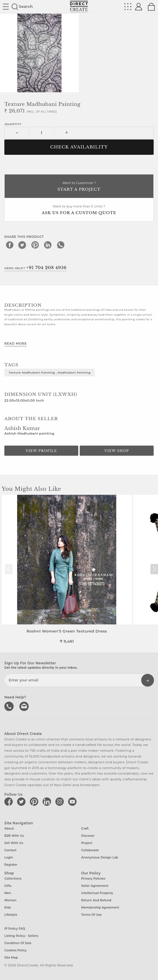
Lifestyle (11, 915)
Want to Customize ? (79, 187)
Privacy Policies (93, 879)
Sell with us (14, 843)
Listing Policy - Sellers (21, 936)
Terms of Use (91, 915)
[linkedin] (48, 245)
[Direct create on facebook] (10, 801)
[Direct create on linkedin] (48, 801)
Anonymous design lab (100, 857)
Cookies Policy (16, 950)
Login (9, 857)
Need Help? (36, 268)
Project (87, 843)
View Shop (117, 451)
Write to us (25, 706)
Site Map (11, 958)
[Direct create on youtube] (73, 801)
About (9, 829)
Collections (13, 879)
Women (10, 900)
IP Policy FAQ (15, 929)
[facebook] (10, 245)
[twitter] (22, 245)
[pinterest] (35, 245)
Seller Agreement (95, 886)
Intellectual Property (97, 893)
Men (8, 893)
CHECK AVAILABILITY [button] (79, 147)
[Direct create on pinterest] (35, 801)
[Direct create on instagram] (61, 801)
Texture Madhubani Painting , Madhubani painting (50, 372)
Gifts (8, 886)
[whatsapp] (61, 245)
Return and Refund (96, 900)
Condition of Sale (18, 943)
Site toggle (6, 7)
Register (11, 865)
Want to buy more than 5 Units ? (79, 210)
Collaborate (90, 850)
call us (10, 706)
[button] (154, 569)
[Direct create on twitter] (22, 801)
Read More (16, 343)
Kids (8, 908)
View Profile (41, 451)
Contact (10, 850)
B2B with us (14, 836)
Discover (88, 836)
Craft (85, 829)
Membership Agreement (100, 908)
